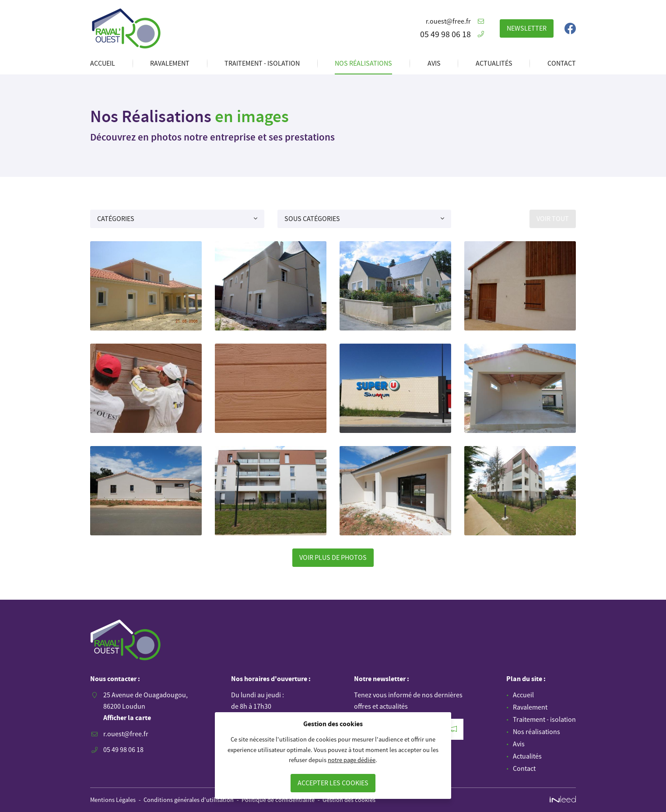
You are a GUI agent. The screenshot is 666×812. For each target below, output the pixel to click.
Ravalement (170, 63)
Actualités (494, 63)
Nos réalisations (363, 63)
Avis (434, 63)
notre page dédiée (352, 760)
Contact (562, 63)
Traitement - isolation (262, 63)
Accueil (103, 63)
